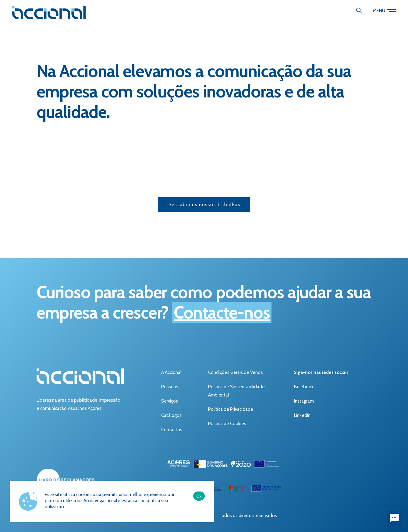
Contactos (172, 430)
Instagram (304, 401)
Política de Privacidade (231, 409)
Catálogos (171, 415)
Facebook (304, 387)
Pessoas (170, 387)
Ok (199, 496)
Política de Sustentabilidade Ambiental (236, 391)
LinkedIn (302, 415)
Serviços (170, 401)
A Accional (171, 372)
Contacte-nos (222, 312)
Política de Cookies (227, 424)
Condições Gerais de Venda (236, 372)
